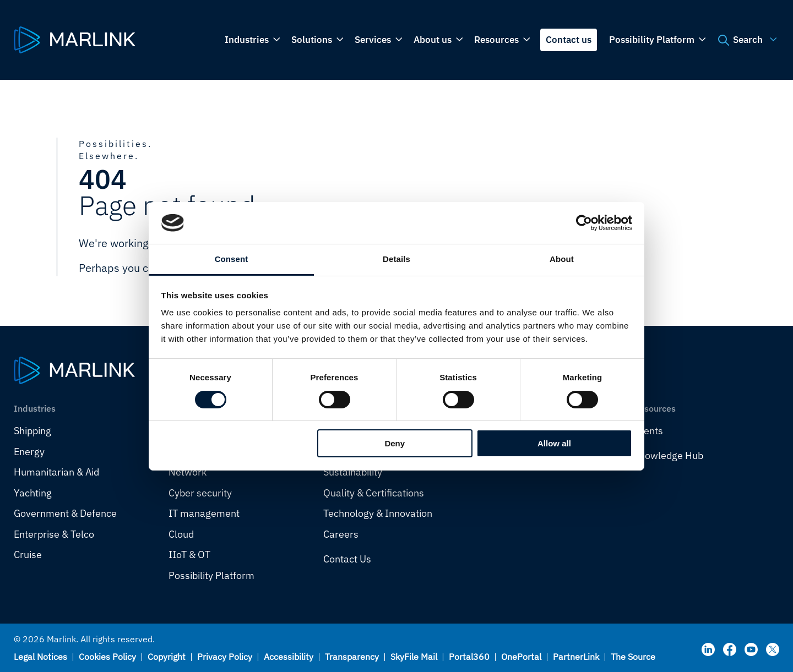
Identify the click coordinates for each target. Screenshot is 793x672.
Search (746, 40)
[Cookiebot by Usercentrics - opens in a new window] (584, 223)
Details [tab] (397, 259)
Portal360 (469, 657)
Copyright (167, 657)
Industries (251, 40)
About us (437, 40)
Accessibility (289, 657)
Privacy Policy (225, 657)
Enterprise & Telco (54, 534)
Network (188, 472)
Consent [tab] (232, 259)
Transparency (352, 657)
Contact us (569, 40)
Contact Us (347, 559)
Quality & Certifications (374, 493)
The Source (633, 657)
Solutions (316, 40)
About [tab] (562, 259)
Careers (341, 534)
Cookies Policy (107, 657)
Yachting (33, 493)
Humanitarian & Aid (56, 472)
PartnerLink (576, 657)
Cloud (181, 534)
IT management (204, 513)
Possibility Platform (656, 40)
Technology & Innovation (378, 513)
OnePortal (521, 657)
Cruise (28, 554)
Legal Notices (40, 657)
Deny (395, 443)
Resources (501, 40)
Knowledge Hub (668, 455)
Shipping (32, 431)
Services (378, 40)
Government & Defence (65, 513)
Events (648, 431)
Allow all (554, 443)
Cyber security (200, 493)
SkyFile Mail (414, 657)
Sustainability (353, 472)
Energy (29, 452)
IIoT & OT (189, 554)
